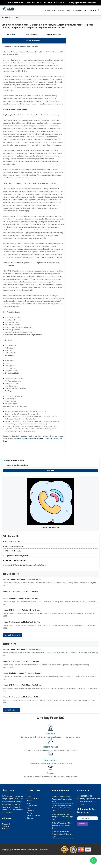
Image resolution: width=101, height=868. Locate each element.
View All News (12, 710)
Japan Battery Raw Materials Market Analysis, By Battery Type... (62, 808)
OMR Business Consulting (25, 850)
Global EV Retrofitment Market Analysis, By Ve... (22, 610)
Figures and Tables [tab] (54, 35)
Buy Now (51, 470)
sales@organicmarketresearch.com (83, 3)
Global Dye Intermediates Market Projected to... (22, 697)
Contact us (93, 10)
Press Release (78, 10)
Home (5, 18)
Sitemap (30, 818)
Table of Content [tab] (31, 35)
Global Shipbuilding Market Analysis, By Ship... (21, 598)
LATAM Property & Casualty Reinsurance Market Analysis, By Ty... (62, 799)
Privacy (29, 813)
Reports (69, 10)
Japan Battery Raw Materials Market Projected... (22, 661)
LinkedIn (5, 826)
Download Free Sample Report (15, 109)
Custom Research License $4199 (17, 465)
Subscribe (83, 824)
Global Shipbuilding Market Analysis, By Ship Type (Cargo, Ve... (63, 817)
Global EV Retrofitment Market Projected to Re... (22, 685)
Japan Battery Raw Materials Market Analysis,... (22, 591)
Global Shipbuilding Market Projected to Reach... (22, 673)
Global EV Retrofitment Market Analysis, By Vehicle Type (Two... (63, 825)
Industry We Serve (49, 10)
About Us (61, 10)
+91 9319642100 (59, 3)
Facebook (6, 824)
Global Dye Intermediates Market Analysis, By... (22, 622)
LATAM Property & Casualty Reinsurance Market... (23, 579)
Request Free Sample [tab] (34, 41)
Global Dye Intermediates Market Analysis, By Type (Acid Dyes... (63, 834)
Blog (86, 10)
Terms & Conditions (34, 816)
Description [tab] (11, 35)
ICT (12, 18)
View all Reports (13, 635)
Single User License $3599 (15, 460)
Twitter (5, 829)
